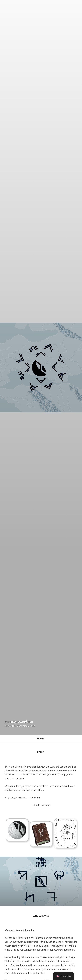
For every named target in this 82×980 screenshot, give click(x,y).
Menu (41, 739)
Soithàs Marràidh (19, 722)
